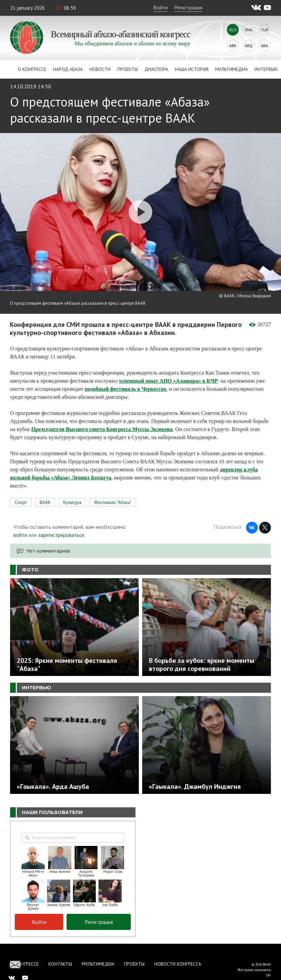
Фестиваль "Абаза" (113, 502)
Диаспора (156, 69)
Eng (249, 30)
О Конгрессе (32, 69)
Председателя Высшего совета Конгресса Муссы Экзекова (102, 429)
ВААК (45, 502)
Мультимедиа (231, 69)
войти (20, 535)
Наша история (192, 69)
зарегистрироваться (61, 535)
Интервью (266, 69)
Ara (264, 46)
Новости (100, 69)
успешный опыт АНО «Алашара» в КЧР (168, 381)
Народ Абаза (68, 69)
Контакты (60, 964)
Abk (233, 46)
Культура (72, 502)
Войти (160, 7)
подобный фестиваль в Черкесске (126, 389)
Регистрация (188, 7)
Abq (249, 46)
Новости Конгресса (178, 964)
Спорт (21, 502)
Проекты (128, 69)
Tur (265, 30)
